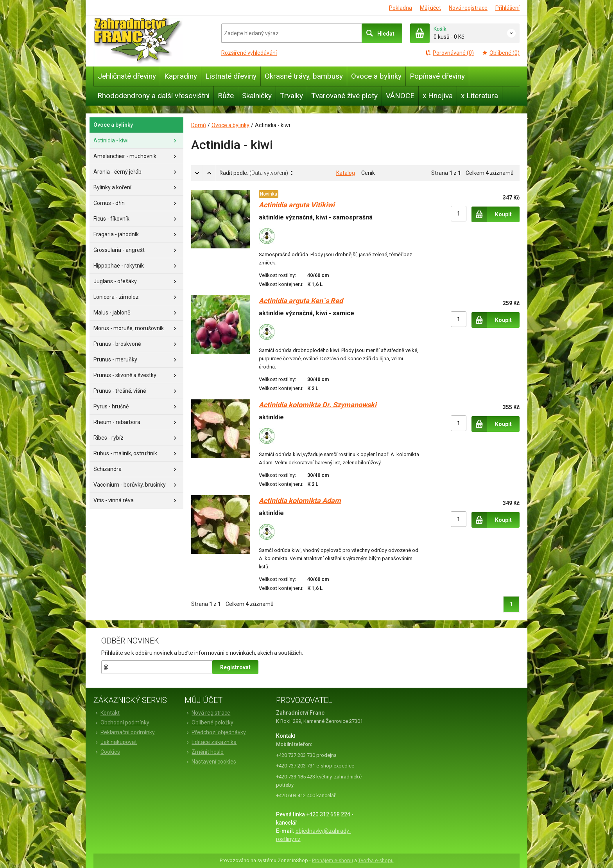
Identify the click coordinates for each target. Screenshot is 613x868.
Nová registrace (468, 8)
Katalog (346, 173)
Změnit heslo (204, 752)
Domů (199, 125)
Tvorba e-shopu (376, 860)
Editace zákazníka (211, 742)
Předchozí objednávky (215, 732)
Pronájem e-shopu (332, 860)
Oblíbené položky (209, 722)
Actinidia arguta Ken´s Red (301, 301)
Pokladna (401, 8)
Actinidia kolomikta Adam (300, 500)
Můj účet (430, 8)
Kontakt (107, 713)
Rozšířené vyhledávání (249, 53)
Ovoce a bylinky (230, 125)
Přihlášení (507, 8)
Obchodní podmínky (121, 722)
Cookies (107, 752)
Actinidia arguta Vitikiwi (297, 205)
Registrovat (235, 667)
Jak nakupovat (115, 742)
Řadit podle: (254, 173)
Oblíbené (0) (501, 53)
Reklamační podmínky (124, 732)
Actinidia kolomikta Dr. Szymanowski (318, 405)
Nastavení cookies (210, 762)
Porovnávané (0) (449, 53)
